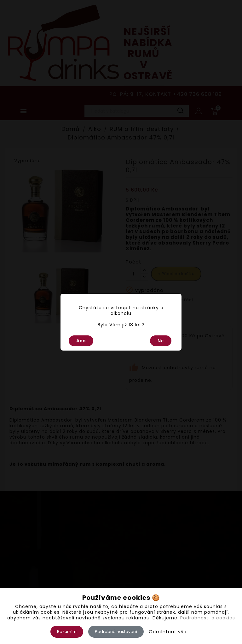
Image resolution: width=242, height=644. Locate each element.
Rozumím (67, 632)
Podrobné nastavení (116, 632)
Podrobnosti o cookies (208, 618)
